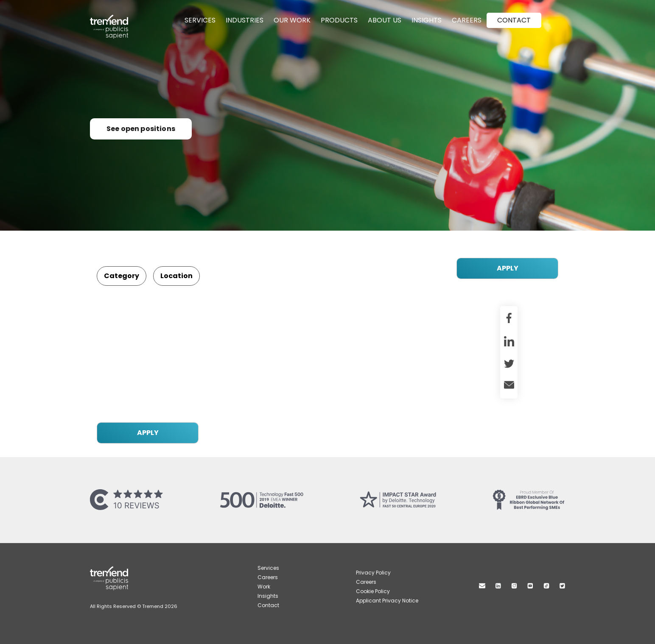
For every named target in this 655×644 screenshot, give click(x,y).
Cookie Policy (373, 591)
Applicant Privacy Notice (387, 601)
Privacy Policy (373, 573)
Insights (427, 20)
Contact (514, 20)
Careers (467, 20)
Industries (245, 20)
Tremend (114, 18)
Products (339, 20)
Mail (482, 586)
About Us (385, 20)
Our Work (292, 20)
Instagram (514, 586)
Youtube (530, 586)
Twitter (562, 586)
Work (264, 587)
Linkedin (498, 586)
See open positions (141, 129)
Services (200, 20)
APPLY (508, 268)
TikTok (546, 586)
